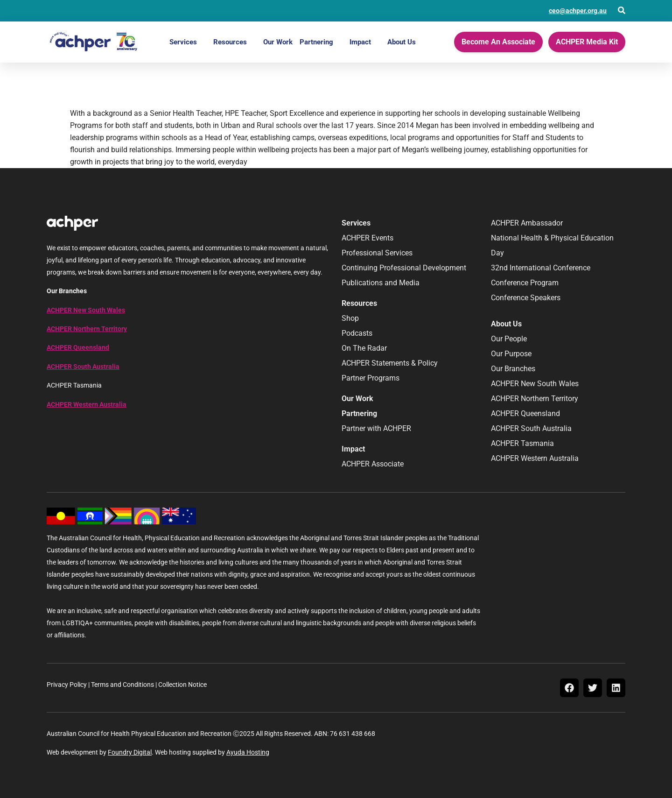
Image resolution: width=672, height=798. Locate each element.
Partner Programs (371, 378)
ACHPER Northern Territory (87, 329)
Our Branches (513, 369)
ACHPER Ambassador (527, 223)
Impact (360, 42)
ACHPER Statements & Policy (390, 363)
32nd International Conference (541, 268)
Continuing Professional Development (404, 268)
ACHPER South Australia (83, 367)
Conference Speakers (526, 298)
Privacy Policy (67, 685)
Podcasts (357, 333)
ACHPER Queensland (78, 347)
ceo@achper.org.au (578, 11)
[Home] (93, 42)
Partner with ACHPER (376, 428)
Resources (230, 42)
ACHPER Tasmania (522, 443)
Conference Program (525, 283)
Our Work (278, 42)
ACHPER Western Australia (87, 404)
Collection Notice (182, 685)
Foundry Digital (130, 752)
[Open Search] (622, 10)
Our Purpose (511, 354)
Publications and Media (381, 283)
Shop (350, 318)
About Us (402, 42)
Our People (509, 339)
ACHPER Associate (373, 464)
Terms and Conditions (122, 685)
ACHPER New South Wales (86, 310)
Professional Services (377, 253)
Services (183, 42)
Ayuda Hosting (248, 752)
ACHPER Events (367, 238)
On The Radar (364, 348)
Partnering (316, 42)
